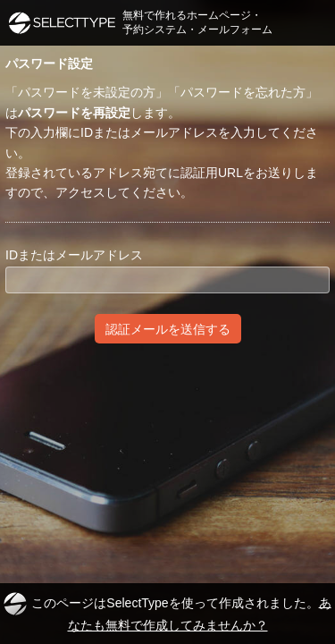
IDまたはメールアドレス (74, 255)
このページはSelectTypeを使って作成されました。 (167, 612)
